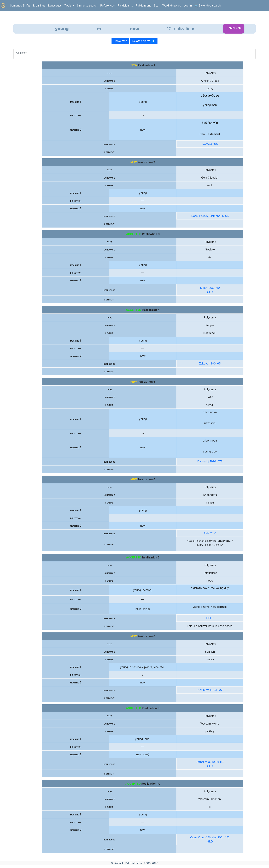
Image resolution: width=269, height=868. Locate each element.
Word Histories (172, 5)
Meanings (39, 5)
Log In (188, 5)
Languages (55, 5)
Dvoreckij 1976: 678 (210, 461)
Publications (143, 5)
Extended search (208, 6)
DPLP (210, 618)
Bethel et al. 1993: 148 (210, 762)
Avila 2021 (210, 533)
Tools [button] (68, 5)
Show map (120, 41)
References (107, 5)
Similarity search (87, 5)
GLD (210, 292)
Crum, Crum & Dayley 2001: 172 (210, 837)
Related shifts (144, 41)
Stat (157, 5)
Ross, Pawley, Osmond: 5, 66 (210, 216)
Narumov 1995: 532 (210, 690)
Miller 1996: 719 (210, 288)
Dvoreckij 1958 (210, 144)
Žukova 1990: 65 (210, 363)
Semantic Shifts (20, 5)
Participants (125, 5)
